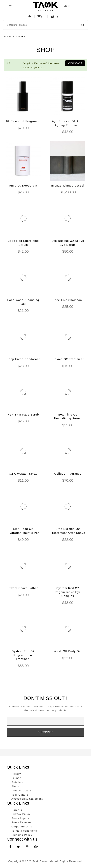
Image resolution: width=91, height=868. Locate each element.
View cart (75, 63)
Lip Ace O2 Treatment (68, 359)
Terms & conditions (24, 831)
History (16, 774)
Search (83, 25)
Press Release (21, 822)
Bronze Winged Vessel (68, 186)
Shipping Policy (22, 835)
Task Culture (20, 795)
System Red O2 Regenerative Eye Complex (68, 592)
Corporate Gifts (22, 827)
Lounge (16, 778)
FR (70, 6)
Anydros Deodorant (23, 186)
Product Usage (21, 791)
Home (7, 36)
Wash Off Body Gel (68, 651)
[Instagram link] (27, 847)
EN (65, 6)
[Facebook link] (10, 847)
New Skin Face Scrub (23, 415)
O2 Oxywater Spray (23, 474)
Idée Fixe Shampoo (68, 300)
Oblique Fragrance (68, 474)
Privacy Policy (21, 814)
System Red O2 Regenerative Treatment (23, 655)
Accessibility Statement (27, 799)
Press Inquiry (20, 818)
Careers (17, 810)
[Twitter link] (18, 847)
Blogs (15, 786)
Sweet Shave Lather (23, 588)
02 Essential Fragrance (23, 121)
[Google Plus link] (36, 847)
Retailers (17, 782)
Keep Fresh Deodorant (23, 359)
